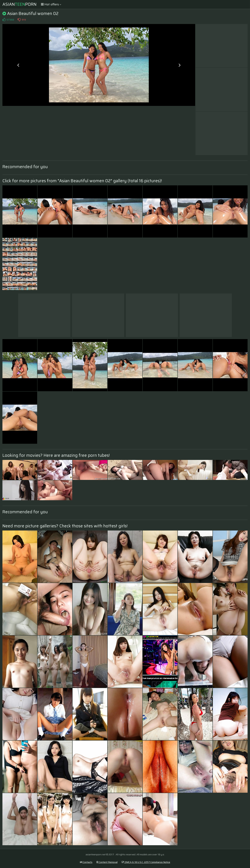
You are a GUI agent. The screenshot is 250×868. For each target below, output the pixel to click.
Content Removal (107, 862)
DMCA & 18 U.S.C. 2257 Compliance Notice (146, 862)
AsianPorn (19, 4)
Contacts (86, 862)
